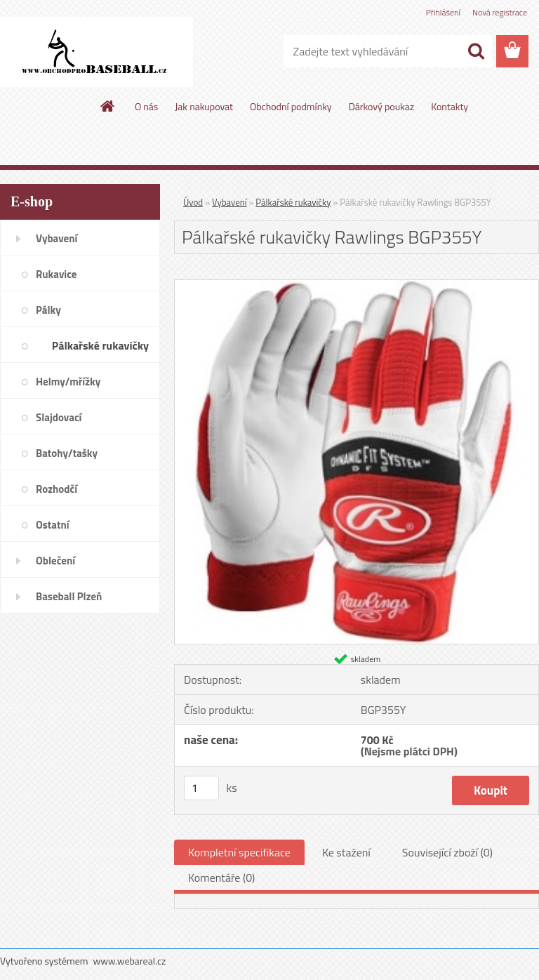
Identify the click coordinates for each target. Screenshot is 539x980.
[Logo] (97, 52)
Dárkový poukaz (382, 106)
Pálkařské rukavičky (293, 202)
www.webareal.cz (130, 961)
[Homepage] (108, 106)
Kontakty (450, 106)
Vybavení (229, 202)
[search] (476, 51)
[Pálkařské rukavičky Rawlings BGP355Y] (357, 286)
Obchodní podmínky (291, 106)
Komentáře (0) (221, 878)
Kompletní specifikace (239, 852)
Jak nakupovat (204, 106)
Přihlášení (443, 12)
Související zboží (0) (447, 852)
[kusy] (201, 788)
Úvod (193, 202)
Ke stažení (346, 852)
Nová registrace (500, 12)
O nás (146, 106)
